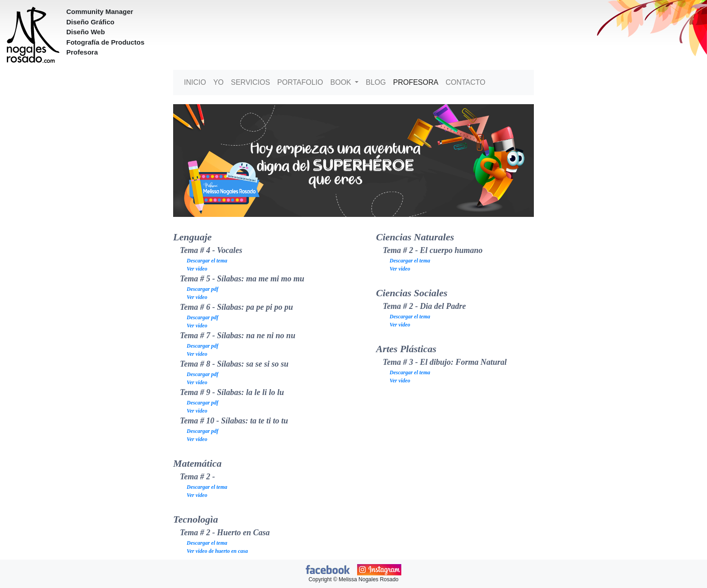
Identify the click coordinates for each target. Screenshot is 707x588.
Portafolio (300, 82)
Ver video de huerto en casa (217, 551)
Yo (218, 82)
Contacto (465, 82)
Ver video (197, 269)
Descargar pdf (202, 289)
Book (342, 82)
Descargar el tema (207, 261)
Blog (376, 82)
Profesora (416, 82)
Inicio (195, 82)
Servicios (250, 82)
